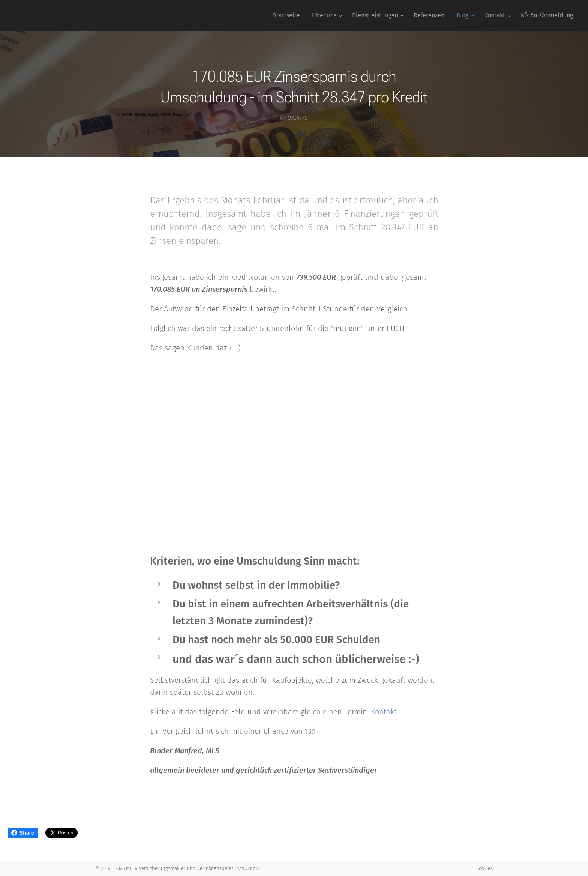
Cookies (484, 868)
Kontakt (384, 711)
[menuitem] (289, 15)
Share (23, 833)
